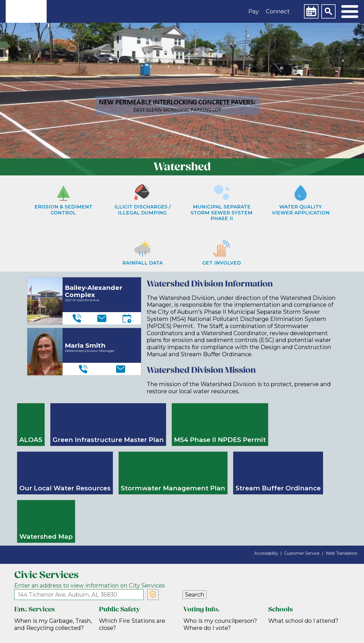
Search (195, 595)
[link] (26, 11)
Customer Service (302, 553)
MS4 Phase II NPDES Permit (220, 440)
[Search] (328, 11)
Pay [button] (254, 11)
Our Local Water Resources (65, 488)
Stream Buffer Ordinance (278, 488)
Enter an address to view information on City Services (90, 585)
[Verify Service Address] (153, 595)
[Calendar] (311, 11)
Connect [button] (278, 11)
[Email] (102, 318)
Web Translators (341, 553)
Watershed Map (46, 536)
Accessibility (266, 553)
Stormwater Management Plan (173, 488)
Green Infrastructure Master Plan (108, 440)
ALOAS (31, 440)
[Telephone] (77, 318)
